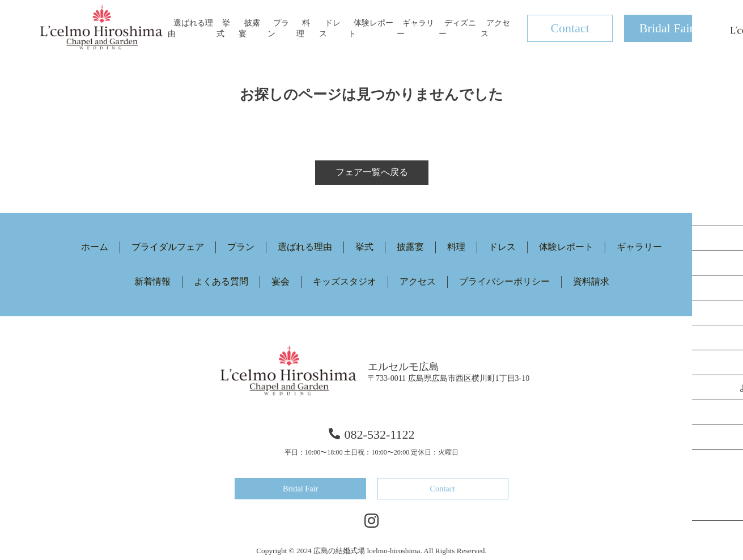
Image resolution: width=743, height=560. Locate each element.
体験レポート (566, 247)
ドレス (502, 247)
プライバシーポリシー (504, 281)
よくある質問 (221, 281)
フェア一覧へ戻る (372, 172)
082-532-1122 (372, 434)
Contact (570, 28)
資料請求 (591, 281)
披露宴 (410, 247)
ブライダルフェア (168, 247)
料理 (456, 247)
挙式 (364, 247)
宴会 (281, 281)
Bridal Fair (666, 28)
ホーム (95, 247)
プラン (241, 247)
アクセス (418, 281)
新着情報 (152, 281)
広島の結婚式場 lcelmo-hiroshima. (368, 550)
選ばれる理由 (305, 247)
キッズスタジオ (345, 281)
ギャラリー (639, 247)
